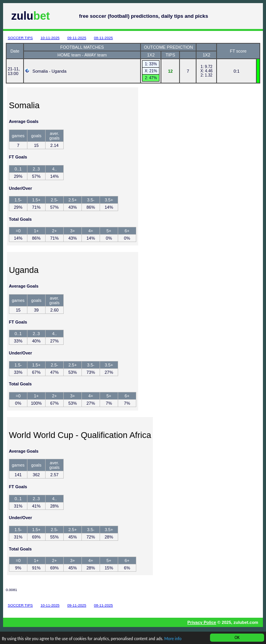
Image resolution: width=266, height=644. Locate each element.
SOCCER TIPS (20, 38)
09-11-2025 (77, 38)
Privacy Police (202, 622)
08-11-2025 (103, 38)
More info (173, 639)
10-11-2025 (50, 38)
